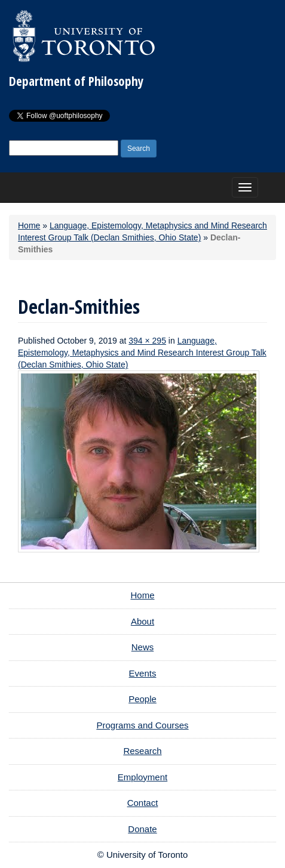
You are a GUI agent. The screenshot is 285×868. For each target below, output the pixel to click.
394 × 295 (147, 341)
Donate (142, 829)
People (142, 699)
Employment (142, 777)
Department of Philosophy (76, 81)
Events (143, 673)
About (142, 621)
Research (142, 751)
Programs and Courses (142, 725)
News (143, 647)
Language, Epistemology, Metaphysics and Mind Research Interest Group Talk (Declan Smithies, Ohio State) (142, 353)
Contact (143, 803)
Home (29, 226)
